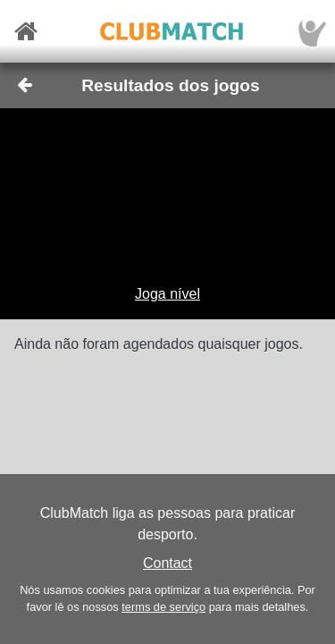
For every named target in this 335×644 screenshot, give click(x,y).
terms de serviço (163, 607)
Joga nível (167, 294)
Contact (167, 563)
